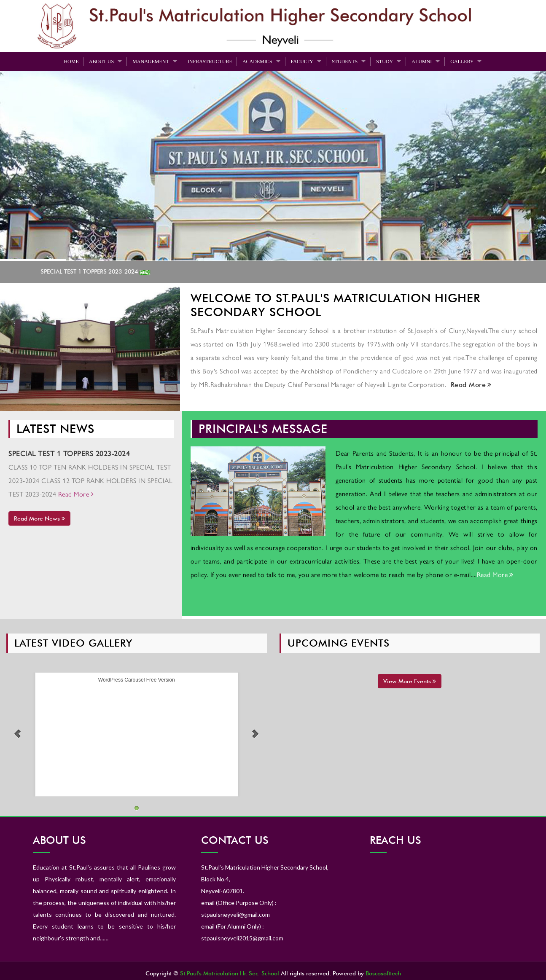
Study (385, 62)
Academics (257, 62)
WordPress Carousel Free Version (137, 680)
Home (71, 62)
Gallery (462, 62)
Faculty (302, 62)
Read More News (39, 518)
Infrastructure (210, 62)
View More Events (410, 681)
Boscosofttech (383, 973)
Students (345, 62)
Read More (470, 385)
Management (151, 62)
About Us (101, 62)
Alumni (422, 62)
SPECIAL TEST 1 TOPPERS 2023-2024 (99, 271)
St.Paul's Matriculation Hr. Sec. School (230, 973)
